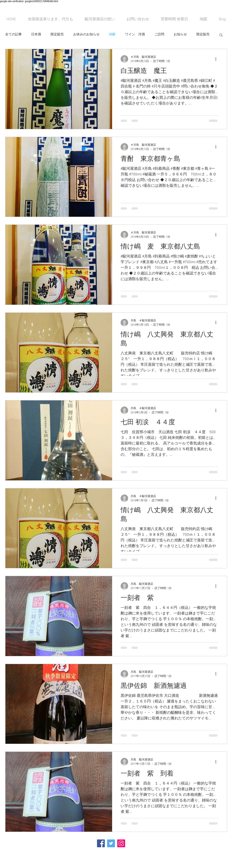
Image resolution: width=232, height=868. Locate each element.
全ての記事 (13, 35)
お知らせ (180, 35)
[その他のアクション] (218, 59)
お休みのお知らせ (86, 35)
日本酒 (36, 35)
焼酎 (112, 35)
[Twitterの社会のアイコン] (111, 843)
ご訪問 (159, 35)
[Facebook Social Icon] (101, 843)
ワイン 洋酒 (135, 35)
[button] (221, 35)
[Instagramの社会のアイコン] (121, 843)
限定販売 (57, 35)
